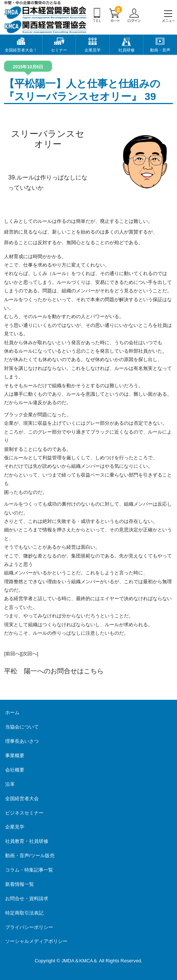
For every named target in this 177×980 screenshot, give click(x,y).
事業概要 (15, 756)
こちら (94, 671)
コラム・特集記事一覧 (29, 870)
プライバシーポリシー (29, 927)
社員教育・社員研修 (27, 841)
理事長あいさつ (22, 741)
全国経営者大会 (22, 799)
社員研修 (126, 50)
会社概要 (15, 770)
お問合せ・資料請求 (27, 899)
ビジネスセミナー (24, 813)
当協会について (22, 727)
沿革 (10, 784)
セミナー (59, 50)
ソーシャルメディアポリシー (36, 941)
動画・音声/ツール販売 (30, 856)
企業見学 (93, 50)
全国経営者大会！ (21, 50)
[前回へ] (13, 654)
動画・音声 (160, 50)
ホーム (12, 712)
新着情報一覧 (20, 884)
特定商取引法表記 (24, 913)
